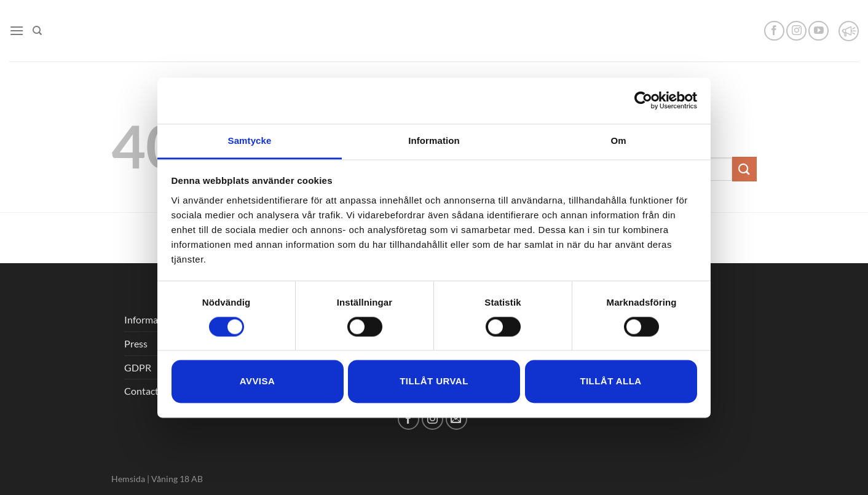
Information (150, 319)
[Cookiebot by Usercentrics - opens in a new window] (643, 100)
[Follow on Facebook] (774, 31)
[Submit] (744, 169)
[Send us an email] (456, 419)
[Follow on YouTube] (819, 31)
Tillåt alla (610, 382)
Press (136, 343)
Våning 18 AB (177, 479)
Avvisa (257, 382)
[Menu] (17, 30)
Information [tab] (434, 141)
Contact (141, 391)
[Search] (37, 31)
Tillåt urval (434, 382)
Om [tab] (618, 141)
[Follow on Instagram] (796, 31)
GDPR (138, 367)
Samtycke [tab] (250, 141)
